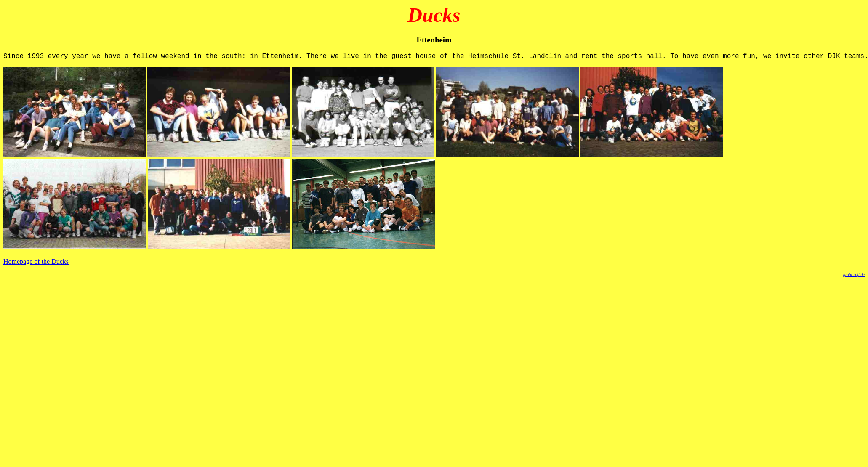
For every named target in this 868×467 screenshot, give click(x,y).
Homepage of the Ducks (36, 263)
